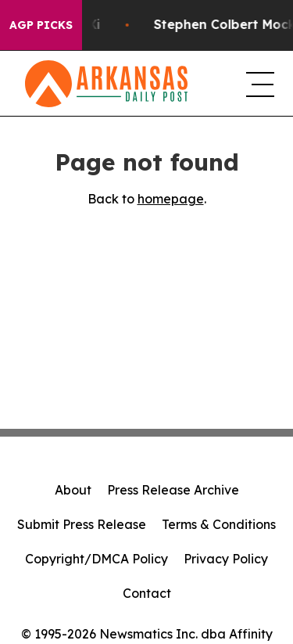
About (73, 490)
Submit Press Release (82, 524)
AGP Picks (41, 25)
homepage (171, 199)
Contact (147, 593)
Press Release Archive (173, 490)
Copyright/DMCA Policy (96, 559)
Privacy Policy (226, 559)
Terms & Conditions (219, 524)
